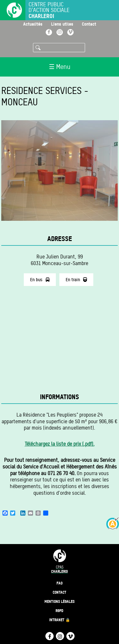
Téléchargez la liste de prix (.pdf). (60, 444)
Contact (89, 24)
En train (76, 280)
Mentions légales (60, 601)
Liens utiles (62, 24)
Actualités (33, 24)
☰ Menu (60, 67)
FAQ (60, 583)
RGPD (60, 611)
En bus (40, 280)
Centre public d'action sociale (49, 10)
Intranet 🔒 (60, 620)
